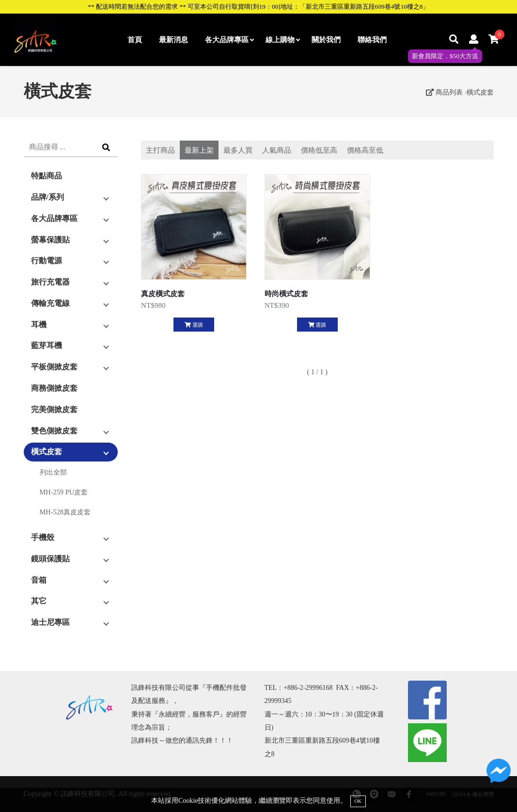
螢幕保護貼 (50, 240)
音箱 (39, 580)
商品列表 (444, 92)
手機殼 (43, 537)
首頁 (135, 40)
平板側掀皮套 (54, 367)
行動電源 (47, 261)
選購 (194, 325)
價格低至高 (319, 150)
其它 (39, 601)
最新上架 (199, 150)
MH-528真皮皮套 (65, 512)
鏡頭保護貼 (50, 559)
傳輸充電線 (50, 303)
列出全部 (53, 472)
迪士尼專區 (50, 622)
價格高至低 (365, 150)
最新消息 (173, 40)
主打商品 (160, 150)
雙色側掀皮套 (54, 431)
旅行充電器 (50, 282)
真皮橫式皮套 (163, 294)
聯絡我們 (372, 40)
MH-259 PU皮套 (64, 492)
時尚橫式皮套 (286, 294)
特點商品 (47, 176)
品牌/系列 (47, 197)
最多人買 (238, 150)
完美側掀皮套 (54, 409)
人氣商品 (277, 150)
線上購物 (282, 40)
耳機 (39, 325)
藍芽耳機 (47, 345)
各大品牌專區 (229, 40)
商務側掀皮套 (54, 388)
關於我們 (326, 40)
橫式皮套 (480, 92)
